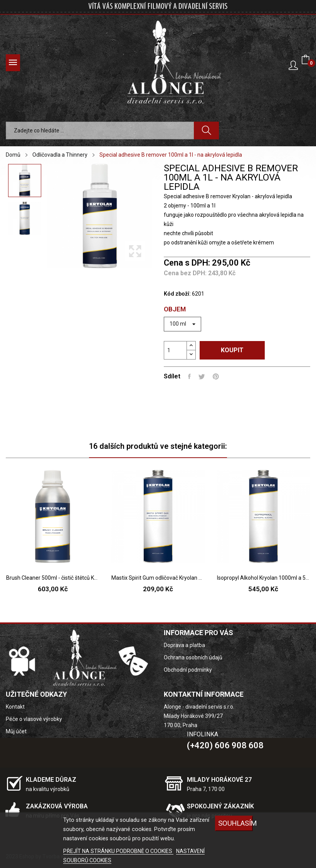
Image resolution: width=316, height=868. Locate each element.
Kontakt (15, 707)
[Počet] (175, 350)
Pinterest (216, 376)
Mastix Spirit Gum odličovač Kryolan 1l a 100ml (158, 578)
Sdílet (189, 376)
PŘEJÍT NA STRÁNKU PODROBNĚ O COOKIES (118, 851)
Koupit (232, 350)
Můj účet (16, 731)
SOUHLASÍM (235, 823)
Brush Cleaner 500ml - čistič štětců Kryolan (53, 578)
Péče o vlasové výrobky (34, 719)
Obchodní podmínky (188, 670)
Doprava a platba (184, 645)
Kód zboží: (177, 294)
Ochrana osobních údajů (193, 657)
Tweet (202, 376)
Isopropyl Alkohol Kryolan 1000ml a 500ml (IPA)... (263, 578)
